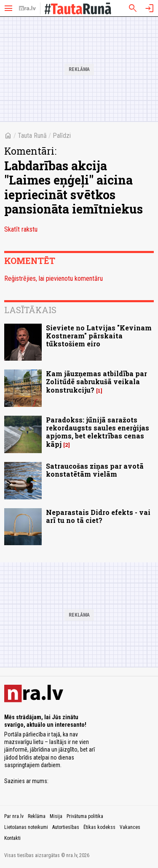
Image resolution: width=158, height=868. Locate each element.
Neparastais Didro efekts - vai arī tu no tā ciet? (98, 516)
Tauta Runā (32, 136)
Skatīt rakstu (21, 229)
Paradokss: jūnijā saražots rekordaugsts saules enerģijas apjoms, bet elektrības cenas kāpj (98, 432)
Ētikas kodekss (99, 827)
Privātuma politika (85, 816)
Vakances (130, 827)
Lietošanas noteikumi (26, 827)
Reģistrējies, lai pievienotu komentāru (54, 278)
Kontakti (12, 838)
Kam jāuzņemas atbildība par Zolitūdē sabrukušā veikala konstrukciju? (96, 381)
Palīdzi (62, 136)
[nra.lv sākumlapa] (27, 8)
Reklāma (37, 816)
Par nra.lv (14, 816)
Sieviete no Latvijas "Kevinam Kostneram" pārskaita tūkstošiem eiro (99, 336)
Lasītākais (30, 310)
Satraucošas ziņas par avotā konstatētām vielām (95, 470)
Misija (56, 816)
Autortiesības (66, 827)
